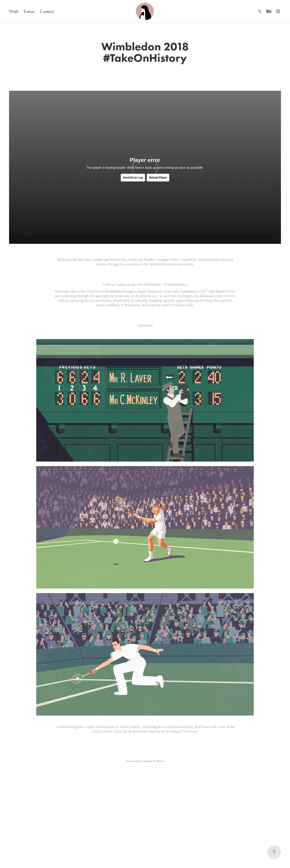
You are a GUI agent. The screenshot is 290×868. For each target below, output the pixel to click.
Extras (29, 11)
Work (13, 11)
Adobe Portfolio (153, 761)
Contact (47, 11)
